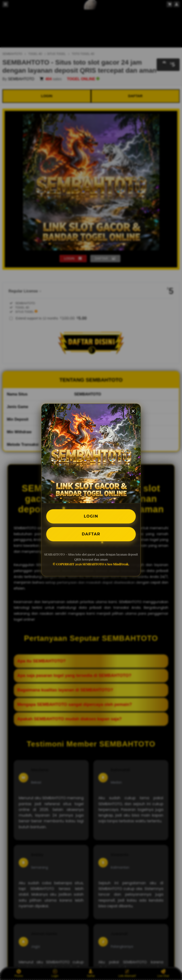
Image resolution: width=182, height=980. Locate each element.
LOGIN (91, 516)
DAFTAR (91, 534)
